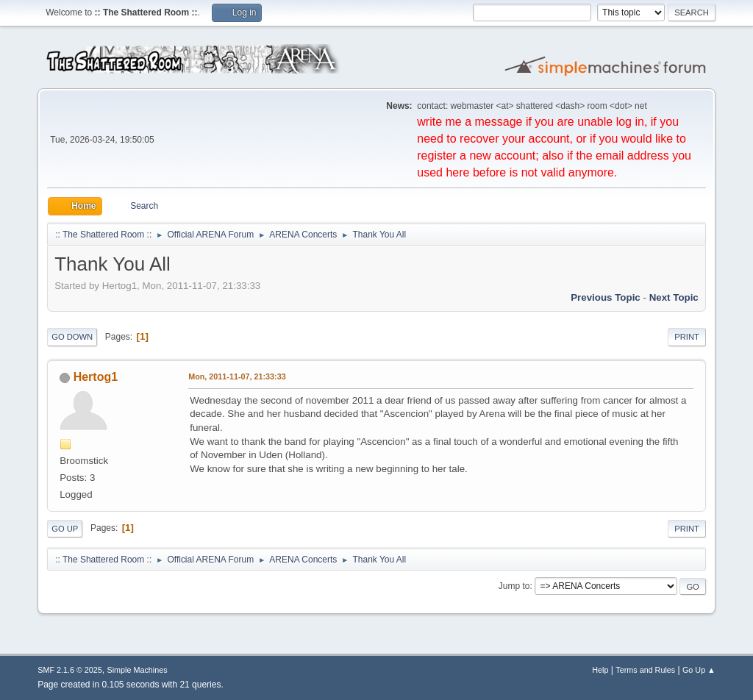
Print (687, 337)
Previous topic (606, 297)
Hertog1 (96, 377)
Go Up (65, 529)
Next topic (674, 297)
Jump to (514, 586)
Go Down (72, 337)
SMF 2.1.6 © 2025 (70, 670)
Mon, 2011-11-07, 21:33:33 (237, 376)
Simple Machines (138, 670)
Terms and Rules (645, 670)
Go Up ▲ (699, 670)
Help (600, 670)
